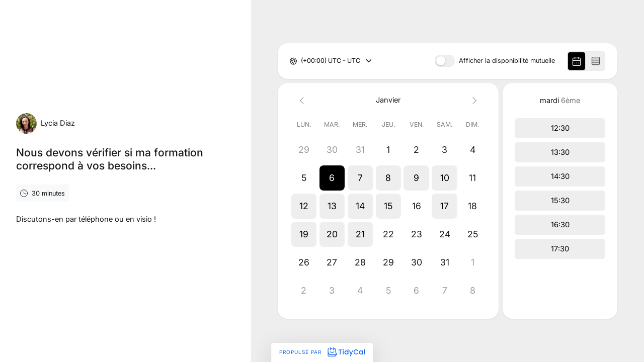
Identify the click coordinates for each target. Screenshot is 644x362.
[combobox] (302, 61)
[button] (332, 178)
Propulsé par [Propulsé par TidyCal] (322, 352)
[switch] (445, 61)
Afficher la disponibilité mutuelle (507, 61)
